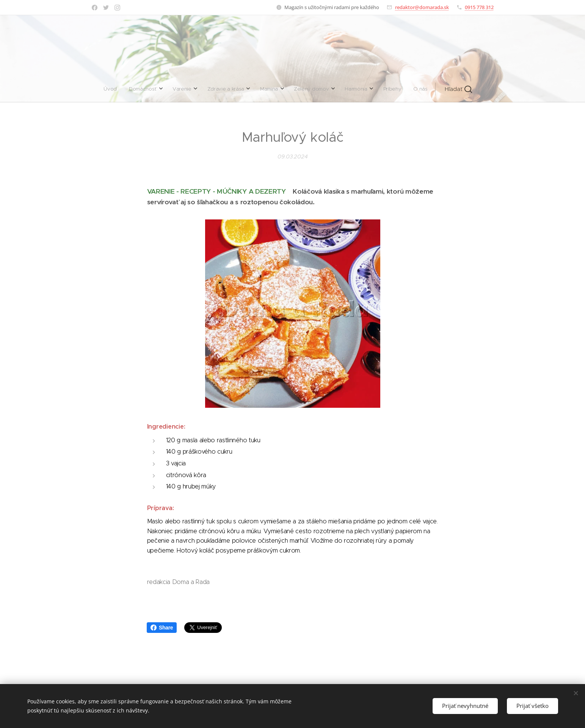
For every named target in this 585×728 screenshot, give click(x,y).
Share (162, 628)
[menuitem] (209, 89)
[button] (356, 89)
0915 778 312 (479, 7)
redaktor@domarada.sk (422, 7)
